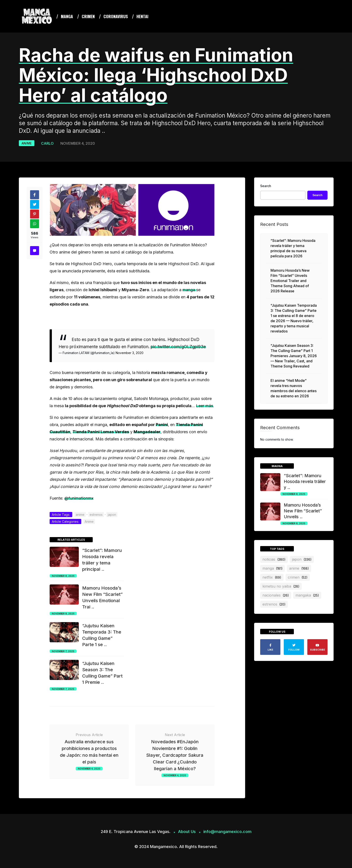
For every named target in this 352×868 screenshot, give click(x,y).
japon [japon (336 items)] (302, 559)
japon (112, 515)
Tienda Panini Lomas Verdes (101, 432)
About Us (187, 832)
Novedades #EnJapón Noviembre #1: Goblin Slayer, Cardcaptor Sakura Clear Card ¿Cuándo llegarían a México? (175, 755)
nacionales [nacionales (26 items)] (276, 595)
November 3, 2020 (130, 353)
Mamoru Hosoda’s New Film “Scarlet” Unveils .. (303, 511)
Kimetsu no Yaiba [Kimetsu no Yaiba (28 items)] (281, 586)
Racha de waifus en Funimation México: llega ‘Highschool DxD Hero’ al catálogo (156, 75)
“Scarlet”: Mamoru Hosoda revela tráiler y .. (305, 482)
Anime (27, 143)
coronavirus (116, 16)
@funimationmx (79, 498)
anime (80, 515)
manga (189, 290)
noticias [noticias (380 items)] (274, 559)
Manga (67, 16)
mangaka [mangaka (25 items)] (307, 595)
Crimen (88, 16)
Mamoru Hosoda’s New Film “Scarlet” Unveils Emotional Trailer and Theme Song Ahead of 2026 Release (290, 281)
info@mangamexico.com (227, 832)
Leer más (205, 406)
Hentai (142, 16)
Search (266, 186)
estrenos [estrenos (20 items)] (274, 604)
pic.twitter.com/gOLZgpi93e (178, 347)
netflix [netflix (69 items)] (272, 577)
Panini (162, 425)
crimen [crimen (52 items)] (298, 577)
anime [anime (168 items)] (299, 568)
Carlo (47, 143)
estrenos (96, 515)
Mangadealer (147, 432)
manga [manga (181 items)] (273, 568)
